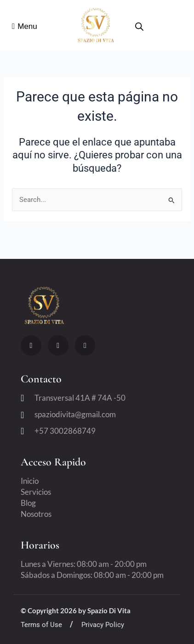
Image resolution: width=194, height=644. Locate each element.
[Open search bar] (139, 27)
